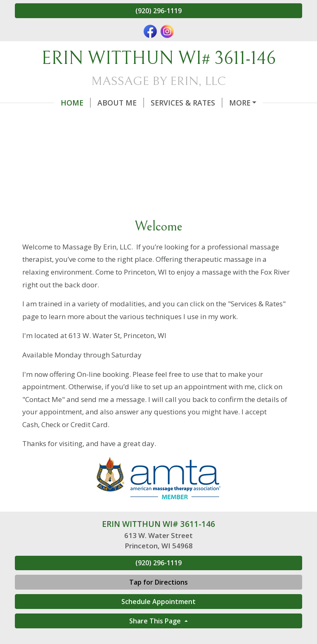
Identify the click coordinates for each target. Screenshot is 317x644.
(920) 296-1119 (158, 11)
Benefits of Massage (207, 120)
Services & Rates (147, 103)
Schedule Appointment (158, 619)
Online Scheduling (233, 103)
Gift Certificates (59, 120)
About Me (82, 103)
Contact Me (131, 120)
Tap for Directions (158, 600)
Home (37, 103)
